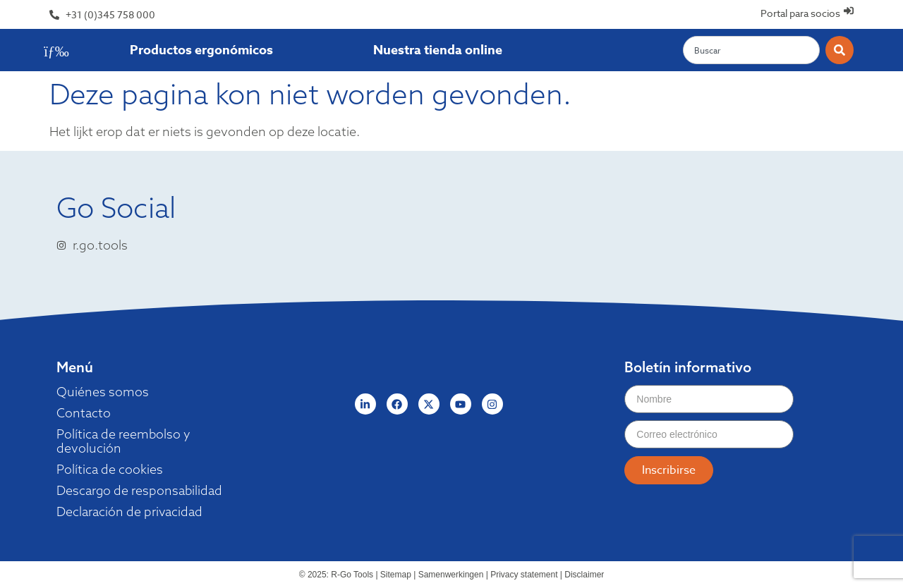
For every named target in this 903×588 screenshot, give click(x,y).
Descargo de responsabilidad (141, 491)
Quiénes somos (103, 392)
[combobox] (751, 50)
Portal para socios (800, 13)
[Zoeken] (840, 50)
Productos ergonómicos (201, 50)
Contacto (84, 413)
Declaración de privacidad (131, 512)
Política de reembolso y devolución (124, 441)
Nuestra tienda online (438, 50)
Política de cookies (110, 470)
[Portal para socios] (848, 11)
